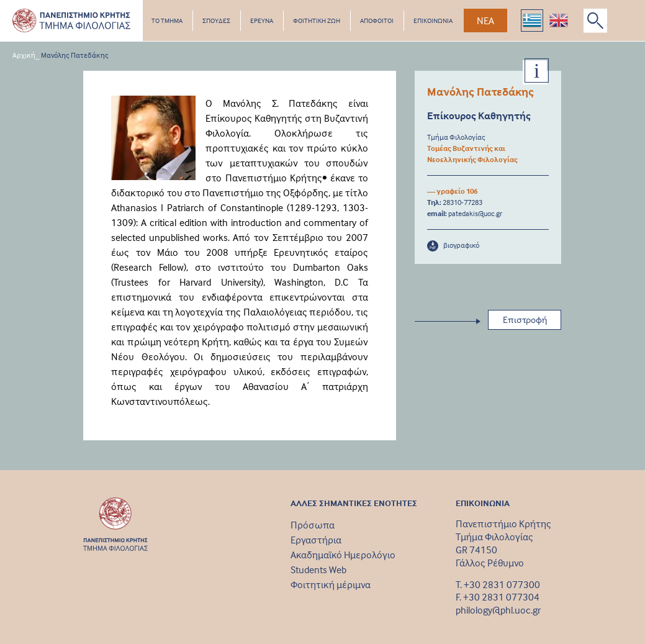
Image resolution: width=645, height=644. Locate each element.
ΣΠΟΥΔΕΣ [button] (216, 20)
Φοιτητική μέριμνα (331, 584)
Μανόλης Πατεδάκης (75, 55)
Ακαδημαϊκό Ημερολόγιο (343, 555)
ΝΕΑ (485, 20)
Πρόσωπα (313, 525)
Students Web (318, 569)
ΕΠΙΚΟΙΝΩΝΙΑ (433, 20)
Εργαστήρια (316, 540)
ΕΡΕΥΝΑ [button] (262, 20)
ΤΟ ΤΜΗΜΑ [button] (167, 20)
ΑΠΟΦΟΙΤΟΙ (377, 20)
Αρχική (24, 55)
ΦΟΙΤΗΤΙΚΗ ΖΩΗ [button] (317, 20)
